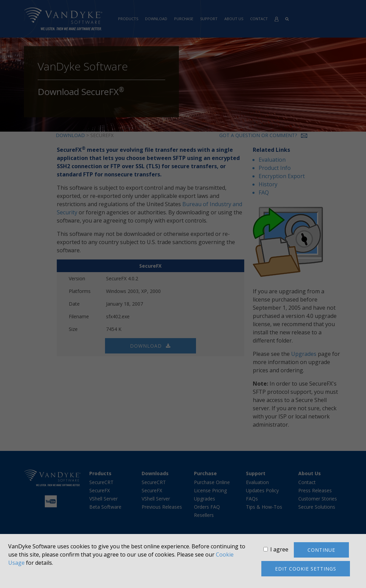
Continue (321, 550)
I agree (279, 549)
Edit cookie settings (306, 569)
